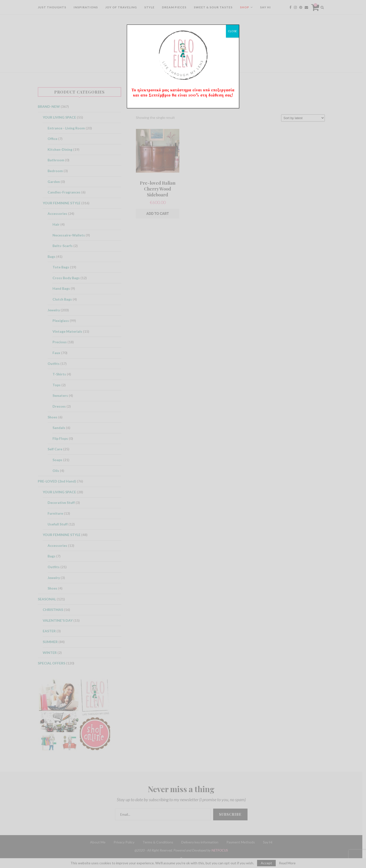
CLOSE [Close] (232, 31)
